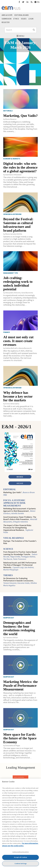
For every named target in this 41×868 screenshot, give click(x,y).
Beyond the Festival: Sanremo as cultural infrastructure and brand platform (18, 225)
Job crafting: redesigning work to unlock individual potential (18, 284)
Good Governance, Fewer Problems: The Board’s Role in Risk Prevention (20, 519)
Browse (20, 477)
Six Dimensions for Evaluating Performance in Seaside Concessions (20, 582)
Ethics (16, 19)
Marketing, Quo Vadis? (20, 116)
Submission (7, 19)
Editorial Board (22, 15)
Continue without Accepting (20, 852)
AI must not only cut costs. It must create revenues (18, 341)
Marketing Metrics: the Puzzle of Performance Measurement (20, 686)
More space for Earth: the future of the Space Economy (20, 738)
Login (31, 19)
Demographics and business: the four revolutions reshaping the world (19, 628)
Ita (37, 2)
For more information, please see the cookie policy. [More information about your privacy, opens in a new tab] (20, 845)
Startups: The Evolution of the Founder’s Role (20, 542)
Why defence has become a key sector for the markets (18, 396)
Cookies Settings (21, 864)
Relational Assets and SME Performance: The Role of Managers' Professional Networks (20, 566)
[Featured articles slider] (20, 62)
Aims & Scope (7, 15)
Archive (20, 483)
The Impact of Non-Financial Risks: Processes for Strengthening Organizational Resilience (18, 529)
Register (6, 22)
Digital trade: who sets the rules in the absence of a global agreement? (20, 167)
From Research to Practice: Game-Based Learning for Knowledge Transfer (20, 556)
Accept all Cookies (20, 857)
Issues (24, 19)
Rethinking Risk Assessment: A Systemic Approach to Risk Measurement (20, 511)
